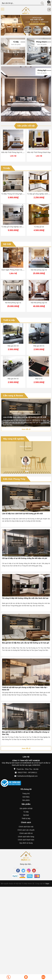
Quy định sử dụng (26, 843)
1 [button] (24, 34)
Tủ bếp (7, 168)
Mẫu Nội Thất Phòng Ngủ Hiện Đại (14, 152)
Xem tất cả (26, 429)
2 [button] (26, 34)
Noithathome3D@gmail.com (27, 776)
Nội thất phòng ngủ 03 (39, 303)
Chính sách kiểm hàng (26, 837)
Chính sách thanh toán (26, 840)
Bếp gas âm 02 (13, 379)
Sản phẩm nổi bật (26, 126)
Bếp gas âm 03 (13, 346)
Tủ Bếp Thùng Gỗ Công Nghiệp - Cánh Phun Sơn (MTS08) (23, 194)
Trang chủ (26, 794)
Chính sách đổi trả (26, 833)
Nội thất (7, 244)
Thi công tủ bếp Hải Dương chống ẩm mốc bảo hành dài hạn (25, 598)
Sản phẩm (26, 800)
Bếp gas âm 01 (39, 346)
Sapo (47, 884)
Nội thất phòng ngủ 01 (13, 303)
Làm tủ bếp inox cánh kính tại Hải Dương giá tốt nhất (22, 514)
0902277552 (22, 772)
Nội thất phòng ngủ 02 (39, 270)
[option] (26, 25)
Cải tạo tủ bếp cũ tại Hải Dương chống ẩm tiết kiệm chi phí (25, 558)
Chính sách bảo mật (26, 827)
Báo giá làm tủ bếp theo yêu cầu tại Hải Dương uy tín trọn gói (26, 643)
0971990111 (33, 772)
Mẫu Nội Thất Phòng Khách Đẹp (39, 152)
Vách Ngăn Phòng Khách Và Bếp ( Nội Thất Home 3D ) (21, 270)
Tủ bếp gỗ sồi (39, 227)
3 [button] (28, 34)
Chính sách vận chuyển (26, 830)
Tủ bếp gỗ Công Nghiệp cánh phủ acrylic (16, 227)
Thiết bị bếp (9, 320)
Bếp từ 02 (39, 379)
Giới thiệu (26, 797)
